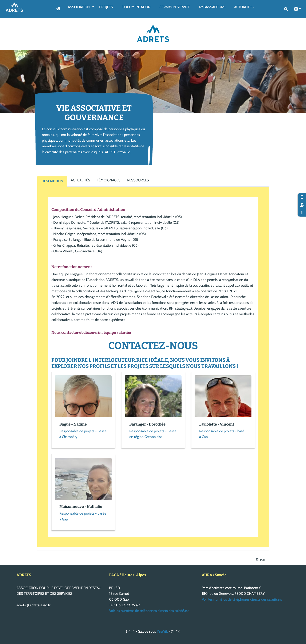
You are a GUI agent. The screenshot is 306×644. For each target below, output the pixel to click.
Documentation (136, 7)
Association (79, 7)
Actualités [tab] (80, 180)
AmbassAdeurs (212, 7)
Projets (106, 7)
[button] (298, 9)
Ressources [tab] (138, 180)
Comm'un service (175, 7)
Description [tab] (52, 181)
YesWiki (163, 631)
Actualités (244, 7)
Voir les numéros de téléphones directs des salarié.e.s (149, 611)
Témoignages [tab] (109, 180)
